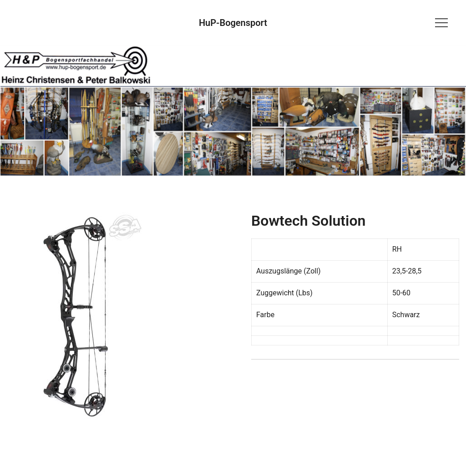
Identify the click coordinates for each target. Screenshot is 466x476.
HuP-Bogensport (233, 23)
